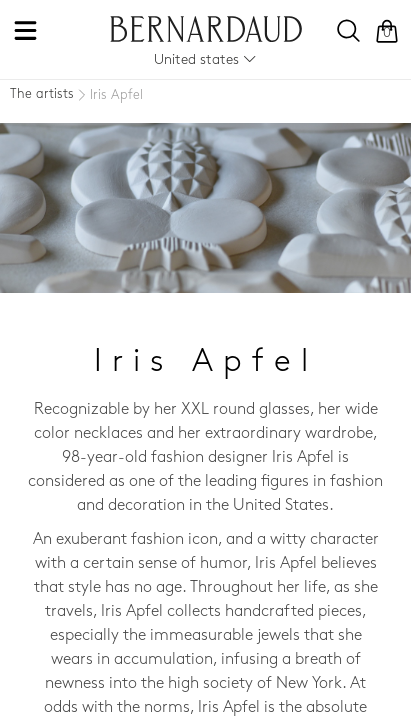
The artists (42, 94)
